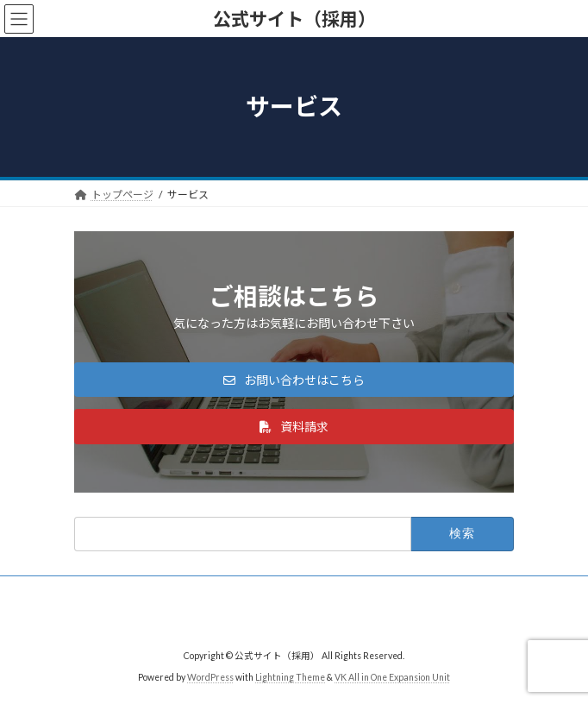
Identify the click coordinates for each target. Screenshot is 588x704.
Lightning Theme (290, 677)
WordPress (210, 677)
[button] (294, 380)
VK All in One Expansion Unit (392, 677)
